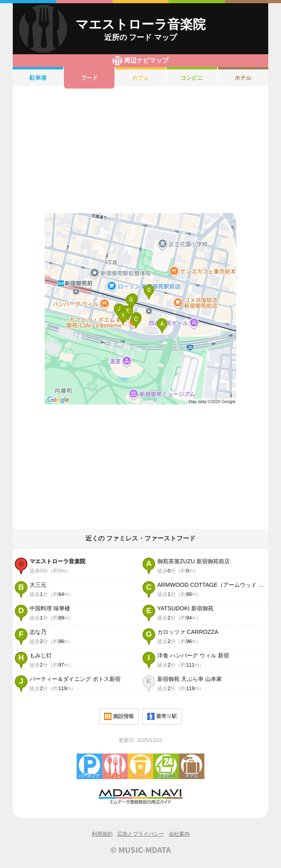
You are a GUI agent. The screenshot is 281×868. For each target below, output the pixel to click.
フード (89, 78)
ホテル (243, 78)
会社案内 (179, 834)
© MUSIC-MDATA (140, 850)
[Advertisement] (140, 151)
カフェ (140, 78)
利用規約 (102, 834)
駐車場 (38, 78)
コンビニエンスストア (166, 766)
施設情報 (119, 716)
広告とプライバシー (141, 834)
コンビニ (192, 78)
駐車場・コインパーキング (89, 766)
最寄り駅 (162, 716)
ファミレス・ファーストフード (115, 766)
